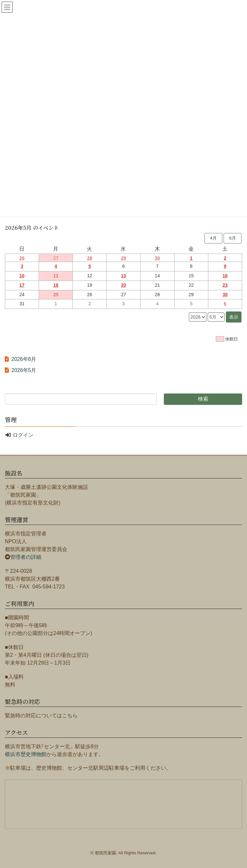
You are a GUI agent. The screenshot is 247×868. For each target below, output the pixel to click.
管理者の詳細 (26, 557)
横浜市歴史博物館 (26, 754)
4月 (213, 238)
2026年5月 (24, 370)
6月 (232, 238)
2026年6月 (24, 359)
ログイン (23, 435)
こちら (70, 716)
